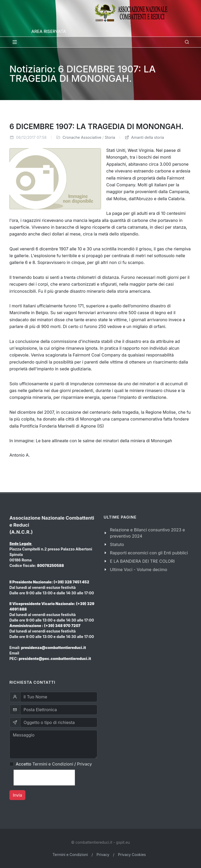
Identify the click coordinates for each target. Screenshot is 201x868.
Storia (110, 137)
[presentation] (44, 778)
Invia (17, 795)
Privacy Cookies (132, 855)
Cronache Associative (82, 137)
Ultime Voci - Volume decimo (139, 570)
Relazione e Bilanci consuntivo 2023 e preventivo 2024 (147, 533)
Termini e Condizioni (53, 764)
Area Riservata (49, 31)
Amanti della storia (144, 137)
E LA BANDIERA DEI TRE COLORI (142, 561)
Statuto (117, 544)
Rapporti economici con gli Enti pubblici (149, 553)
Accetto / (54, 764)
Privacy (84, 764)
